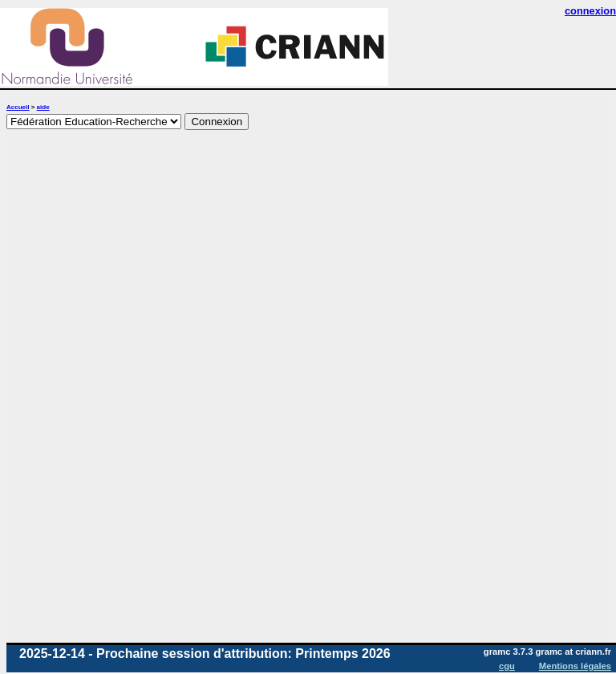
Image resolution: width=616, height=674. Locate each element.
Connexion (217, 122)
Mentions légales (575, 666)
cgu (507, 666)
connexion (590, 11)
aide (43, 107)
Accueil (18, 107)
